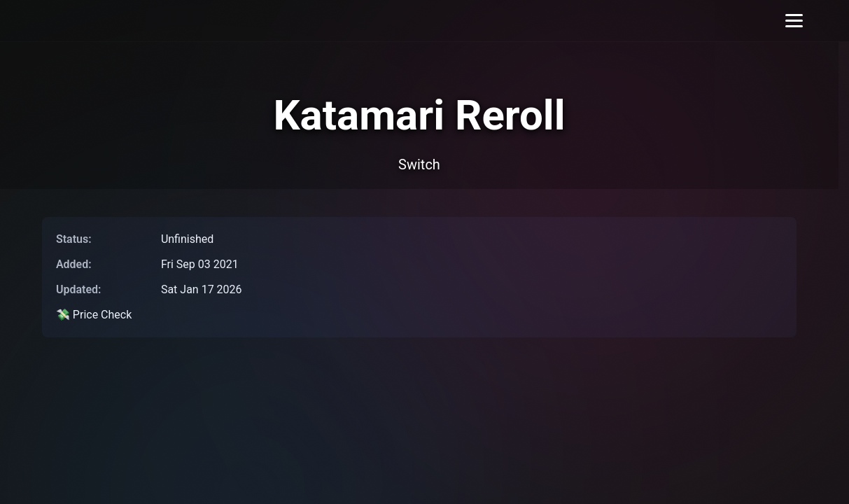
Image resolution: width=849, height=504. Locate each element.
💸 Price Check (94, 315)
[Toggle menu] (794, 21)
